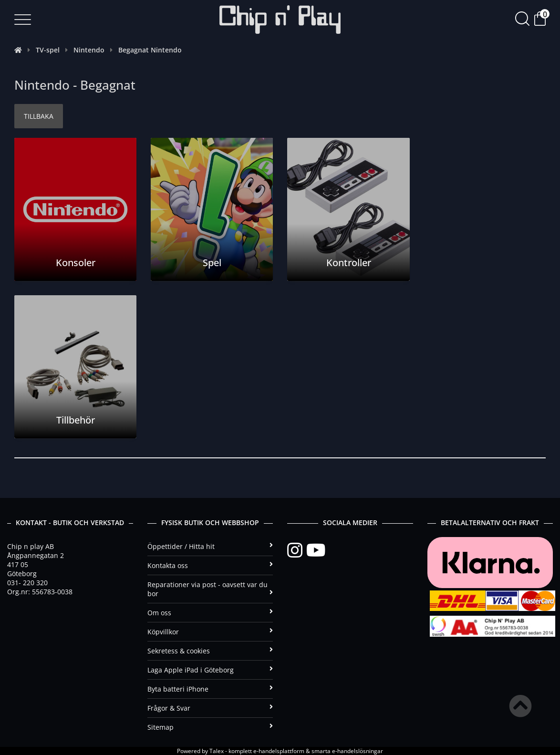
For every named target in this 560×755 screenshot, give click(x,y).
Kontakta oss (210, 565)
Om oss (210, 613)
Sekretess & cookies (210, 651)
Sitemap (210, 727)
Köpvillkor (210, 632)
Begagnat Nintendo (150, 50)
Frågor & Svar (210, 708)
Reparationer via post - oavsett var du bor (210, 589)
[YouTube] (316, 550)
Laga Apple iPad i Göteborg (210, 670)
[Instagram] (297, 550)
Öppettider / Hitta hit (210, 546)
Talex (217, 751)
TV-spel (48, 50)
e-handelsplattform (279, 751)
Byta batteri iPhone (210, 689)
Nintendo (89, 50)
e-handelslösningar (358, 751)
